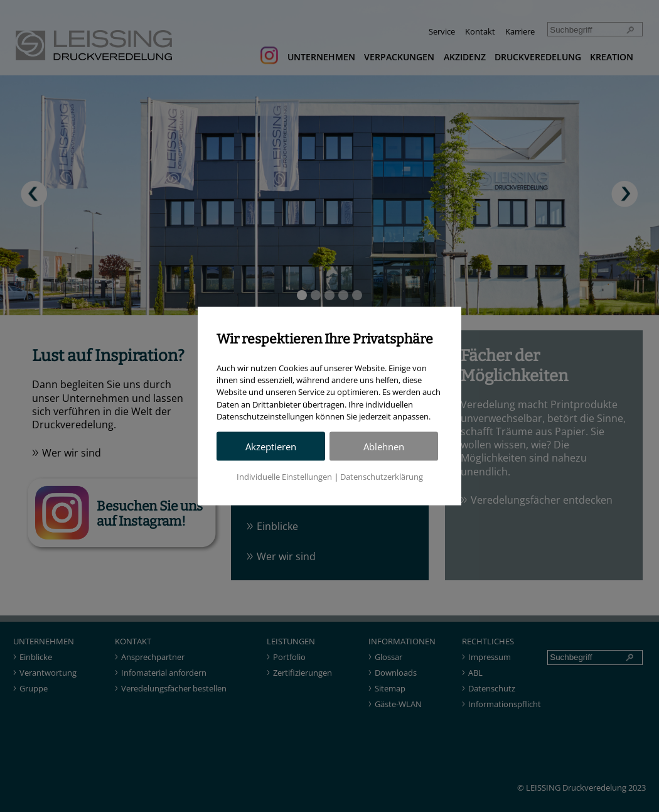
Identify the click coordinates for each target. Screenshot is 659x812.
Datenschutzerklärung (382, 476)
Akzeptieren (271, 446)
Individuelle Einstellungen (284, 476)
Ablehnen (384, 446)
